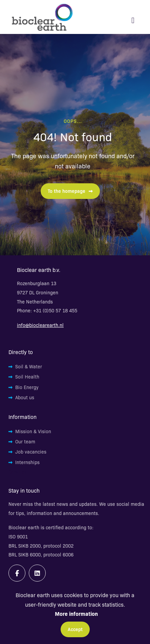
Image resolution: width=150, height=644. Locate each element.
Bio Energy (27, 387)
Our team (25, 441)
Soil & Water (29, 366)
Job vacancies (31, 452)
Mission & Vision (33, 431)
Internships (27, 462)
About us (25, 397)
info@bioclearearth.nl (40, 325)
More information (76, 613)
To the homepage (70, 191)
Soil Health (27, 376)
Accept (75, 629)
